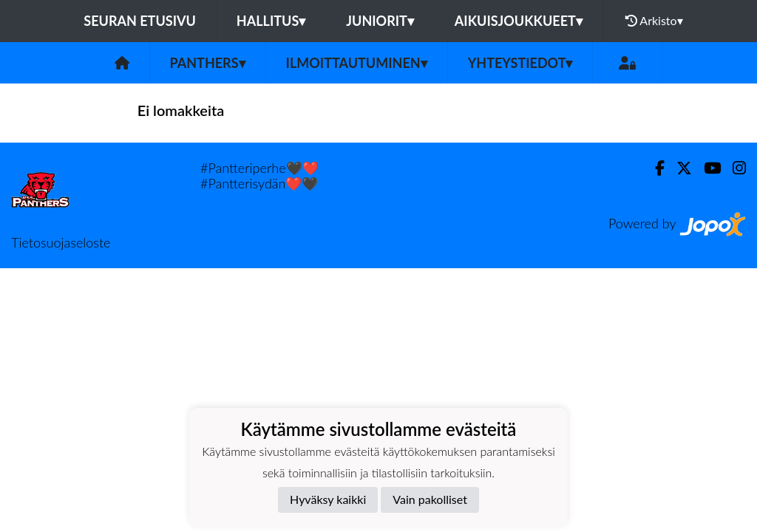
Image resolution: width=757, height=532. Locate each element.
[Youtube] (706, 168)
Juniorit (380, 21)
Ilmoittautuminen (357, 63)
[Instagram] (733, 168)
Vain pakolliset (430, 499)
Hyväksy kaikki (328, 499)
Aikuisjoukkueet (519, 21)
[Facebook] (654, 168)
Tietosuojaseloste (61, 242)
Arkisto (654, 21)
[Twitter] (678, 168)
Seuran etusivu (140, 21)
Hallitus (271, 21)
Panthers (208, 63)
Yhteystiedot (520, 63)
